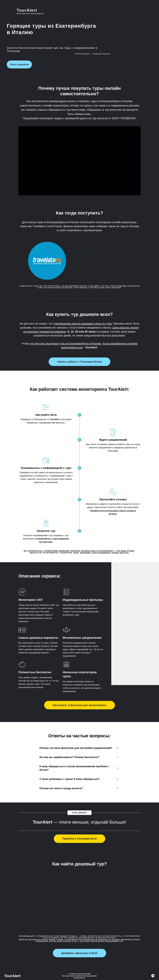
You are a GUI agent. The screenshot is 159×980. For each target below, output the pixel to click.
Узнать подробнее (19, 64)
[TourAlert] (153, 977)
